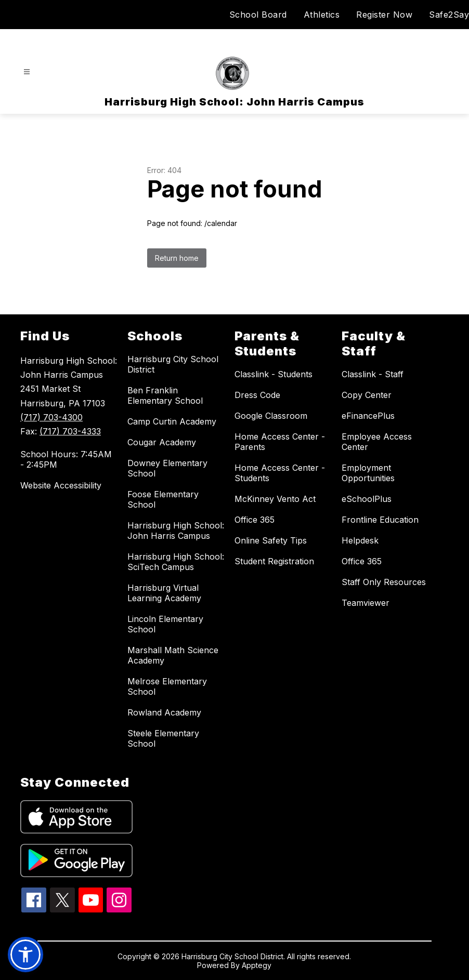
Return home (177, 258)
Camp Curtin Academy (172, 421)
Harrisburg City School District (173, 364)
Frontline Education (380, 520)
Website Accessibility (61, 485)
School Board (258, 15)
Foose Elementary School (163, 499)
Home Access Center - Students (280, 473)
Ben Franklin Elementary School (165, 395)
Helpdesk (360, 540)
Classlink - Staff (373, 374)
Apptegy (257, 965)
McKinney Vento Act (275, 499)
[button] (25, 955)
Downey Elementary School (167, 468)
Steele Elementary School (163, 738)
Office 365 (255, 520)
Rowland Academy (164, 712)
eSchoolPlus (367, 499)
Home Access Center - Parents (280, 442)
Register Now (384, 15)
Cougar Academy (162, 442)
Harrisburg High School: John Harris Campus (176, 531)
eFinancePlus (368, 416)
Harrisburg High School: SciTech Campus (176, 562)
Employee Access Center (377, 442)
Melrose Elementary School (167, 686)
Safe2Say (449, 15)
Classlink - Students (273, 374)
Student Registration (274, 561)
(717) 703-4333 (70, 431)
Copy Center (367, 395)
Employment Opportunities (368, 473)
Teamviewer (366, 603)
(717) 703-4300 (51, 417)
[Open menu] (27, 72)
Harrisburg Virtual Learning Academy (164, 593)
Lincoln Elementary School (165, 624)
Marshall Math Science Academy (173, 655)
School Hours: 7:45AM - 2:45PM (66, 459)
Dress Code (257, 395)
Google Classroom (271, 416)
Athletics (322, 15)
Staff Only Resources (384, 582)
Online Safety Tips (271, 540)
